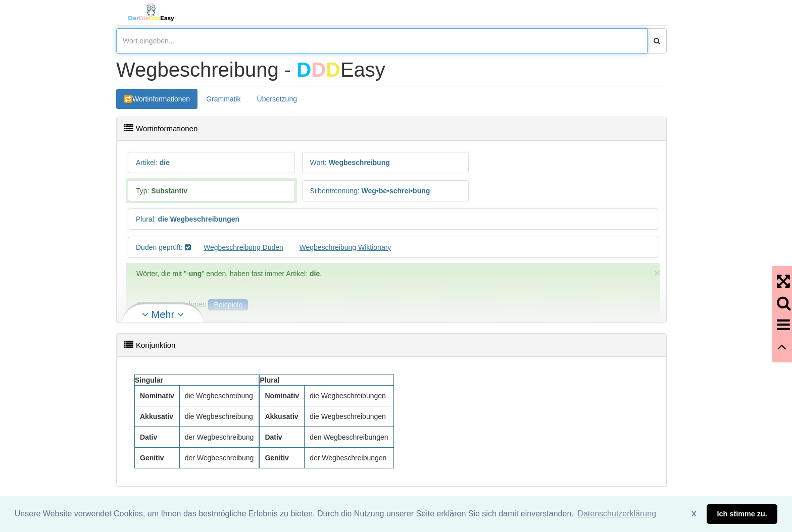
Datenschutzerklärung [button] (617, 514)
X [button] (694, 514)
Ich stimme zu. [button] (742, 514)
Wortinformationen (161, 99)
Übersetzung (277, 99)
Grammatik (223, 99)
